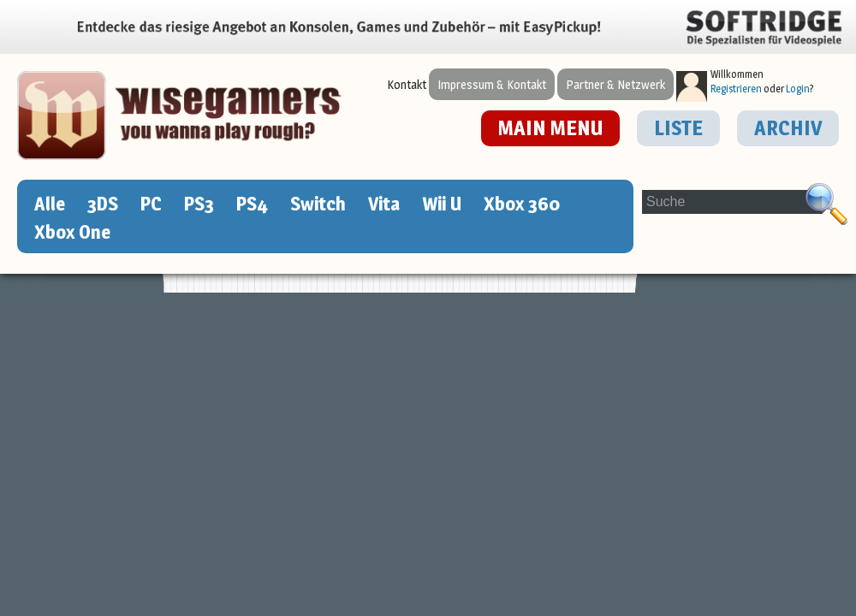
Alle (50, 204)
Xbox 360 (522, 204)
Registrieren (736, 89)
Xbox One (72, 232)
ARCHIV (788, 128)
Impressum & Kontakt (492, 84)
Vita (384, 204)
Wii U (442, 204)
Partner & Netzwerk (615, 84)
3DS (103, 204)
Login (798, 89)
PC (151, 204)
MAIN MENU (550, 128)
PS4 (252, 204)
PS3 (199, 204)
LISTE (678, 128)
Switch (318, 204)
